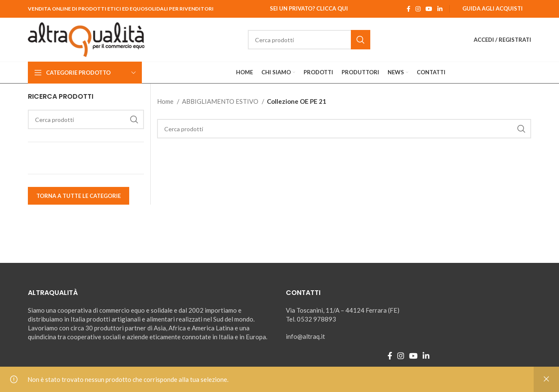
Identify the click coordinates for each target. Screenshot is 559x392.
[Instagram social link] (418, 9)
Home (166, 101)
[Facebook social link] (408, 9)
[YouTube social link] (429, 9)
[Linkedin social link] (440, 9)
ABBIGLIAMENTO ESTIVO (221, 101)
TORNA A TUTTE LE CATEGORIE (79, 196)
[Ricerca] (309, 40)
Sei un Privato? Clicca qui (309, 8)
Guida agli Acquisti (493, 8)
